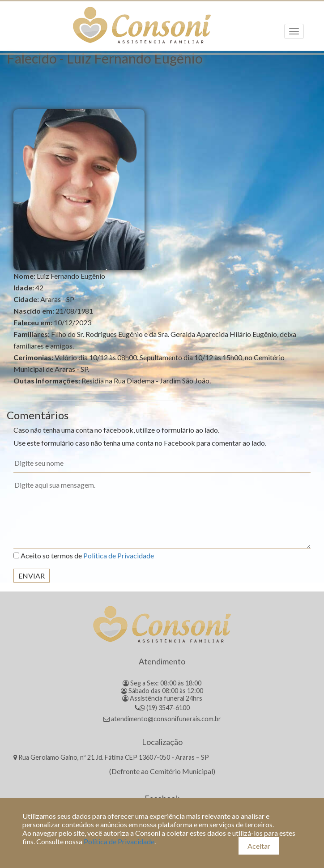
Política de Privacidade (119, 841)
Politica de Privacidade (119, 555)
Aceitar (259, 846)
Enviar (32, 576)
